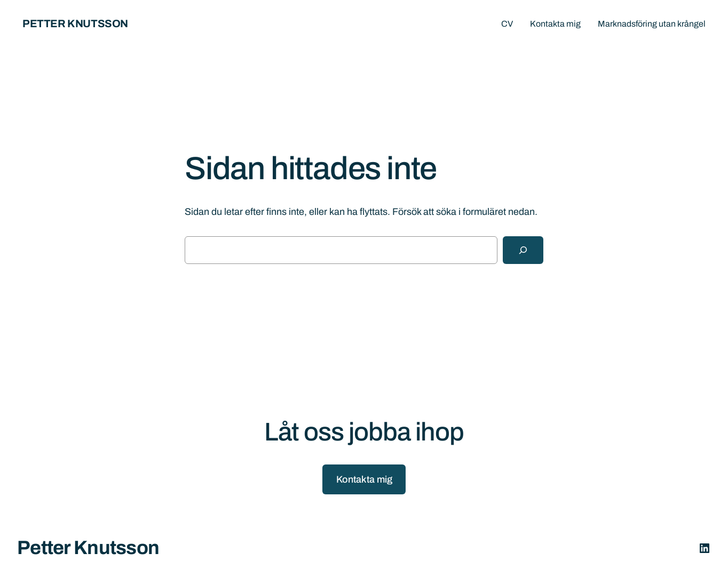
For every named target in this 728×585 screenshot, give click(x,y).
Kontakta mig (364, 479)
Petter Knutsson (75, 23)
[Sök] (523, 250)
